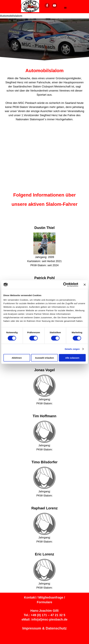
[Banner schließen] (85, 285)
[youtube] (55, 5)
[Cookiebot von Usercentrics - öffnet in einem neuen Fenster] (65, 285)
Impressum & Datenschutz (44, 628)
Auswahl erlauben (44, 358)
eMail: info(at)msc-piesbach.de (45, 620)
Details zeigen (72, 349)
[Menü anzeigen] (65, 8)
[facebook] (47, 5)
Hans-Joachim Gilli (44, 611)
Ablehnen (17, 358)
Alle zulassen (72, 358)
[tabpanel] (44, 94)
